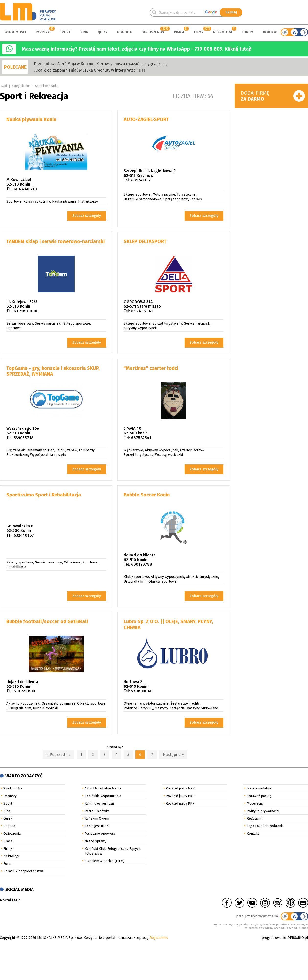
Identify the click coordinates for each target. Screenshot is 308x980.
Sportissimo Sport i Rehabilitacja (44, 495)
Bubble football (46, 708)
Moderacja (255, 804)
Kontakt (253, 834)
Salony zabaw (66, 450)
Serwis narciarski (48, 323)
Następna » (173, 755)
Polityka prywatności (263, 811)
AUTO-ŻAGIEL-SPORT (146, 119)
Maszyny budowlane (202, 708)
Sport (65, 32)
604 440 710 (25, 189)
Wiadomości (15, 32)
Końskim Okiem (97, 818)
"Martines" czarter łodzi (151, 368)
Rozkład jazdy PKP (180, 804)
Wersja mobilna (259, 788)
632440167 (24, 535)
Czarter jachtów (192, 450)
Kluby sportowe (136, 577)
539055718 (24, 438)
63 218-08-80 (26, 311)
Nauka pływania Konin (31, 119)
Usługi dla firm (135, 581)
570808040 (142, 691)
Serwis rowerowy (20, 323)
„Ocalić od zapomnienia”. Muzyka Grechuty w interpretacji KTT (90, 70)
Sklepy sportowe (137, 195)
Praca (179, 32)
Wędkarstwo (133, 450)
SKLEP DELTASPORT (145, 241)
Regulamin (255, 818)
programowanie (274, 938)
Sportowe (14, 201)
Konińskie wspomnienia (103, 796)
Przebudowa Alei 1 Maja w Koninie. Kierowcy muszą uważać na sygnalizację (101, 64)
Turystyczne (186, 195)
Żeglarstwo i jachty (185, 704)
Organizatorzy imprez (58, 704)
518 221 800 (24, 691)
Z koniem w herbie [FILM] (104, 861)
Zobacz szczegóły (87, 216)
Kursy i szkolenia (37, 201)
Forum (247, 32)
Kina (84, 32)
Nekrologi (223, 32)
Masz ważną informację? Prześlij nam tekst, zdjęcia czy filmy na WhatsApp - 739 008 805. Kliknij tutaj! (137, 49)
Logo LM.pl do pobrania (265, 826)
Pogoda (124, 32)
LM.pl (3, 86)
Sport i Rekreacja (46, 86)
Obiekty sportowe (162, 581)
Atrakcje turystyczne (202, 577)
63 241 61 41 (142, 311)
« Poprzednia (58, 755)
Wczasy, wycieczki (169, 455)
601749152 (141, 180)
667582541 (141, 438)
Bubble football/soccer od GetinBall (47, 621)
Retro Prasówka (97, 811)
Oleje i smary (134, 704)
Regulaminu (159, 938)
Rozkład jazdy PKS (180, 796)
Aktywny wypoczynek (140, 328)
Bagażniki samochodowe (143, 199)
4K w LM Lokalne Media (103, 788)
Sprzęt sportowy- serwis (183, 199)
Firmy (199, 32)
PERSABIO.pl (298, 938)
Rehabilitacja (16, 567)
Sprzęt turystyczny (167, 323)
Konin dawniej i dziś (100, 804)
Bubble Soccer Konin (147, 495)
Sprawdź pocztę (259, 796)
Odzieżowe (72, 562)
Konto (269, 32)
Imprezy (43, 32)
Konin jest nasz (96, 826)
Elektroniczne (17, 455)
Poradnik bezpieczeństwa (23, 871)
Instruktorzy (88, 201)
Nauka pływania (64, 201)
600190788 (142, 564)
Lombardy (87, 450)
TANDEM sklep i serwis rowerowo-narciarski (55, 241)
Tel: (9, 189)
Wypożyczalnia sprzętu (48, 455)
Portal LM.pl (11, 900)
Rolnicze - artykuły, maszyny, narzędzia (154, 708)
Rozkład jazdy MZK (180, 788)
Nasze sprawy (95, 841)
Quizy (102, 32)
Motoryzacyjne (164, 195)
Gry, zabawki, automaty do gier (30, 450)
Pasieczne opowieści (100, 834)
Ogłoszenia (152, 32)
